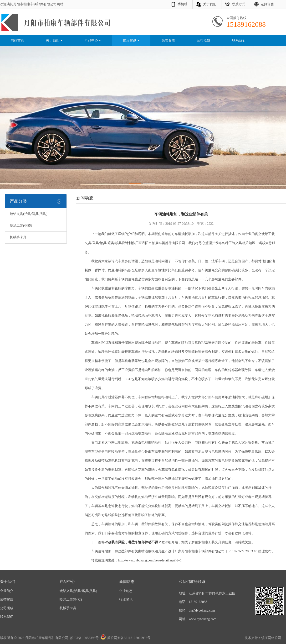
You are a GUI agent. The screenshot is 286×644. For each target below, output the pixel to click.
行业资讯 (126, 599)
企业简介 (7, 591)
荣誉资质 (168, 40)
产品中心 (93, 40)
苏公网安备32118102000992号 (129, 638)
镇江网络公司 (271, 638)
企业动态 (126, 591)
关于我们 (210, 4)
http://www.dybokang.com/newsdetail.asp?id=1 (150, 560)
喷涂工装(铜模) (21, 226)
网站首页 (17, 40)
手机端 (183, 4)
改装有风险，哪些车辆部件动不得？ (135, 542)
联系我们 (239, 40)
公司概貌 (204, 40)
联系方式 (239, 4)
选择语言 (267, 4)
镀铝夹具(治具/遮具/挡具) (28, 214)
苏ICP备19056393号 (84, 638)
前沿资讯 (131, 40)
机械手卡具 (18, 237)
